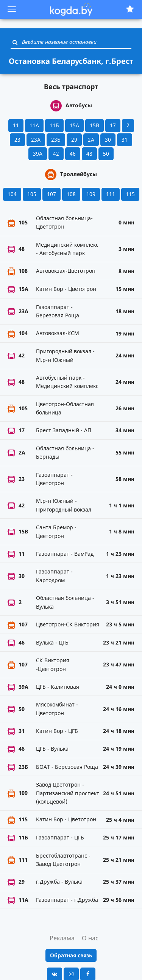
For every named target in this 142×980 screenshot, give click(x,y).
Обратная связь (71, 955)
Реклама (62, 938)
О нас (90, 938)
